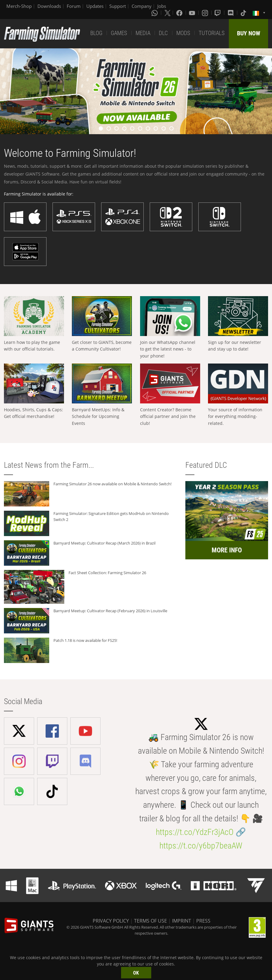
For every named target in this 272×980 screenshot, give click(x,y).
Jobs (162, 6)
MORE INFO (227, 550)
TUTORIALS (212, 33)
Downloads (49, 6)
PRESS (203, 921)
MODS (183, 33)
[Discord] (231, 13)
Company (142, 6)
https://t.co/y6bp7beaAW (201, 846)
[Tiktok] (244, 13)
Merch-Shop (19, 6)
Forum (74, 6)
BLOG (96, 33)
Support (118, 6)
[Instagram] (206, 13)
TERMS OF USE (150, 921)
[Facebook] (180, 13)
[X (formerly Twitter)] (168, 13)
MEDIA (143, 33)
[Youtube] (193, 13)
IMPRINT (182, 921)
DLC (163, 33)
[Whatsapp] (155, 13)
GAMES (119, 33)
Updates (95, 6)
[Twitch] (218, 13)
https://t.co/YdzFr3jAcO (195, 832)
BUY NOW (249, 33)
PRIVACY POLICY (111, 921)
